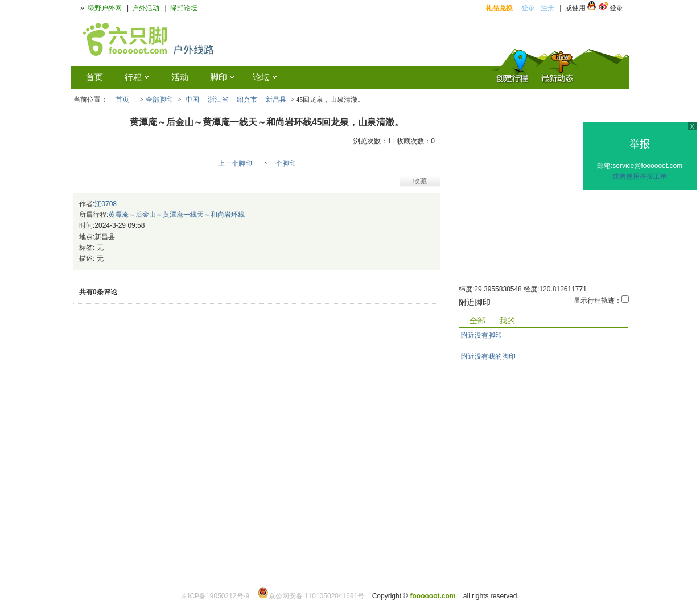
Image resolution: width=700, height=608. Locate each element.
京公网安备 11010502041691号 (311, 596)
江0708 (106, 204)
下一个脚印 (279, 163)
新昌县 (276, 100)
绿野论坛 (184, 8)
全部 (477, 321)
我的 (507, 321)
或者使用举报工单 (640, 176)
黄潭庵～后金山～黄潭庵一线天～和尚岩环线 (176, 215)
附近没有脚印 (481, 335)
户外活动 (146, 8)
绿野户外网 (105, 8)
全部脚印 (159, 100)
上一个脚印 (235, 163)
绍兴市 (247, 100)
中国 (192, 100)
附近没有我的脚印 (488, 356)
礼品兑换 (499, 8)
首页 (122, 100)
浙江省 (218, 100)
